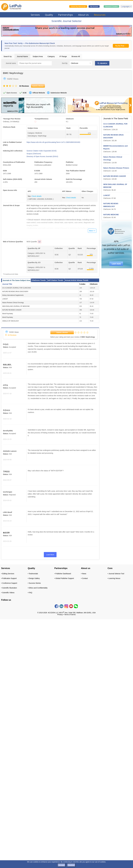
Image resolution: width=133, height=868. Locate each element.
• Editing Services (8, 574)
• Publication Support (9, 578)
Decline (71, 865)
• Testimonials (33, 574)
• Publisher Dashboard (63, 574)
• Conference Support (9, 583)
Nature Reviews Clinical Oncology (13, 303)
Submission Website (59, 93)
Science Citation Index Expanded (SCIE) (42, 151)
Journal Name (22, 56)
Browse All (76, 56)
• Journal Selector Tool (116, 574)
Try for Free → (121, 46)
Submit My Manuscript (78, 7)
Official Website (39, 93)
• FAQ (30, 593)
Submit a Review (62, 333)
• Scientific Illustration (9, 588)
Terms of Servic (70, 615)
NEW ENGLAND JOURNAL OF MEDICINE (16, 306)
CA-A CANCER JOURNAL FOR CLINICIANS (17, 288)
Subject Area (38, 56)
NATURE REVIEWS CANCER (12, 310)
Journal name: (11, 63)
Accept (62, 865)
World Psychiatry (8, 314)
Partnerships (66, 15)
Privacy (60, 615)
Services (35, 15)
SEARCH (102, 63)
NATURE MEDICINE (111, 215)
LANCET (5, 299)
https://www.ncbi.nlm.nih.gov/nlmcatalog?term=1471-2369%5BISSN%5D (53, 142)
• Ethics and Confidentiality (38, 588)
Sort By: (65, 63)
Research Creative (112, 7)
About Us (83, 15)
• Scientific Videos (8, 593)
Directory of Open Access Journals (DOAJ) (42, 156)
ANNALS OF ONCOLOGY (11, 321)
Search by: (8, 56)
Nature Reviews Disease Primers (116, 168)
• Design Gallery (34, 578)
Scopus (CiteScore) (34, 154)
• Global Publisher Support (64, 578)
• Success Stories (34, 583)
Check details (36, 196)
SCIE (25, 93)
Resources (100, 15)
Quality (49, 15)
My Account (94, 7)
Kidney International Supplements (13, 295)
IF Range (63, 56)
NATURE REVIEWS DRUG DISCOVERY (15, 292)
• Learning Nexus (114, 578)
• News (84, 574)
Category (51, 56)
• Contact (84, 578)
